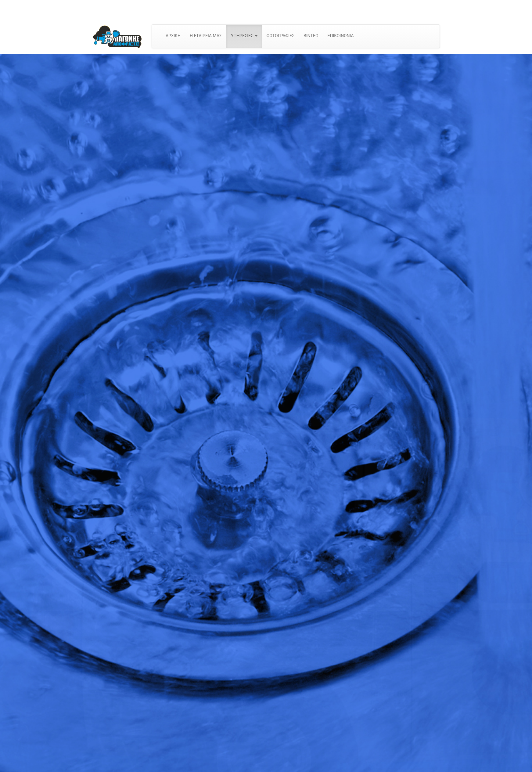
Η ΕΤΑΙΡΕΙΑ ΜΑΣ (206, 36)
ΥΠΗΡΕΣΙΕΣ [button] (244, 36)
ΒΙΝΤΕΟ (311, 36)
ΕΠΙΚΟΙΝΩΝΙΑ (341, 36)
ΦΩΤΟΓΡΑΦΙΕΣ (281, 36)
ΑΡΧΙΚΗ (173, 36)
